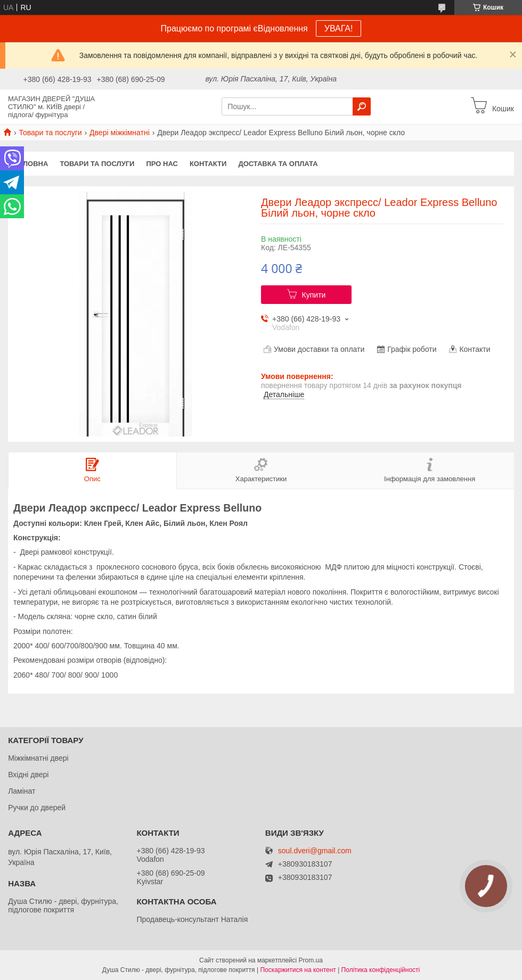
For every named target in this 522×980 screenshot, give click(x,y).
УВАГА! (339, 28)
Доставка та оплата (278, 164)
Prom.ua (311, 960)
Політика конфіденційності (381, 970)
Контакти (208, 164)
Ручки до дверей (37, 808)
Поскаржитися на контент (298, 970)
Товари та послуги (50, 133)
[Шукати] (362, 106)
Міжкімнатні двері (38, 758)
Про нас (162, 164)
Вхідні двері (28, 775)
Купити (314, 295)
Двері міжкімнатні (120, 133)
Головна (31, 164)
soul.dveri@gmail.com (315, 851)
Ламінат (22, 791)
